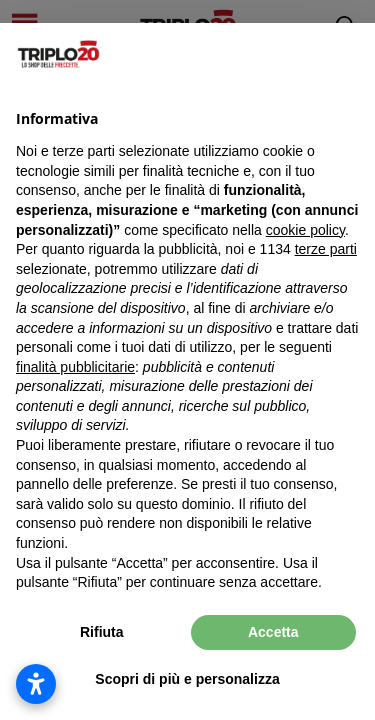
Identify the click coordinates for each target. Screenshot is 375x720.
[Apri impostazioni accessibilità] (36, 684)
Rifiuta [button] (102, 632)
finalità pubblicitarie (75, 367)
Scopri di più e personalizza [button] (187, 679)
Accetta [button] (273, 632)
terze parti (326, 249)
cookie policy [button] (305, 230)
